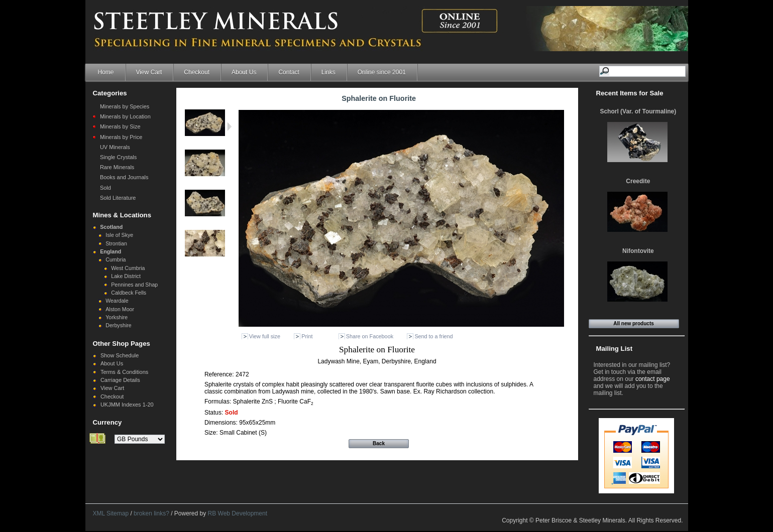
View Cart (149, 72)
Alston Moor (120, 309)
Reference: (220, 374)
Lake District (126, 276)
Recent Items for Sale (630, 93)
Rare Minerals (117, 167)
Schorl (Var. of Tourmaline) (638, 111)
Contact (289, 72)
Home (106, 72)
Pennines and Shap (134, 285)
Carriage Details (120, 380)
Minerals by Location (125, 116)
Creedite (638, 181)
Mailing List (615, 349)
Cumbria (116, 259)
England (111, 251)
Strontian (116, 243)
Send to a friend (433, 336)
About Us (244, 72)
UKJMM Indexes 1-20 (127, 405)
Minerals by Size (120, 126)
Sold (105, 188)
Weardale (117, 301)
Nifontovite (638, 251)
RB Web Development (238, 513)
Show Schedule (120, 355)
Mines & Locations (122, 215)
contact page (653, 379)
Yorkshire (117, 317)
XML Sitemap (111, 513)
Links (328, 72)
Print (307, 336)
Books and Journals (124, 177)
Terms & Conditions (124, 372)
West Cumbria (128, 268)
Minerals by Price (121, 137)
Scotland (111, 227)
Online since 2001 (382, 72)
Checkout (197, 72)
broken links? (151, 513)
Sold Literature (118, 198)
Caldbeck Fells (129, 293)
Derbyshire (119, 325)
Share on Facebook (370, 336)
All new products (634, 323)
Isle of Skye (119, 235)
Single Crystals (118, 157)
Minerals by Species (125, 106)
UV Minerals (115, 147)
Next (229, 126)
